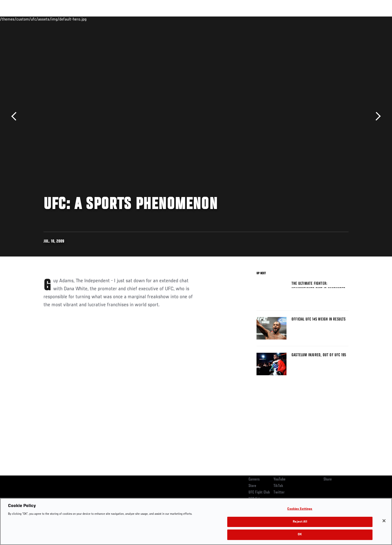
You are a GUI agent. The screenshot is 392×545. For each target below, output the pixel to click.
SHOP (337, 19)
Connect (271, 19)
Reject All (300, 522)
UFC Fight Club (259, 492)
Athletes (81, 19)
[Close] (384, 521)
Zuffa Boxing (315, 19)
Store (252, 486)
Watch (291, 19)
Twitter (279, 492)
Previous (16, 116)
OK (300, 535)
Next (376, 116)
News (101, 19)
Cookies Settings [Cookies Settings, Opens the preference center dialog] (300, 509)
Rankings (59, 19)
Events (38, 19)
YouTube (279, 479)
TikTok (278, 486)
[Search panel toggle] (351, 19)
